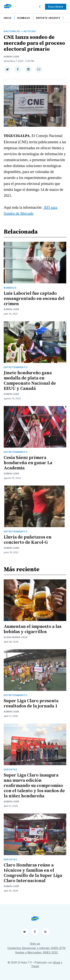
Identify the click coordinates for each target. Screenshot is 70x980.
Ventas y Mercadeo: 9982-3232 (36, 952)
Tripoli (35, 966)
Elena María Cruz (16, 637)
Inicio (8, 18)
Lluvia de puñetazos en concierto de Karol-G (28, 540)
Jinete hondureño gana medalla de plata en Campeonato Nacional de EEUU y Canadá (30, 381)
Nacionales (12, 31)
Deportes (10, 770)
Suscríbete (56, 7)
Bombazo (24, 18)
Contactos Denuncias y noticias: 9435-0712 (37, 948)
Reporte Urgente (48, 18)
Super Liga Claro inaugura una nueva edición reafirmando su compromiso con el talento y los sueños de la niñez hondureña (34, 786)
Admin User (11, 57)
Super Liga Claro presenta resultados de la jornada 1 (31, 704)
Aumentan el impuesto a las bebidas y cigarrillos (33, 629)
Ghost (57, 962)
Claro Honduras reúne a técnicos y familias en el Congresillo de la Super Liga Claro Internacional (33, 873)
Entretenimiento (16, 367)
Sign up (35, 943)
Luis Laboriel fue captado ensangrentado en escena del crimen (34, 299)
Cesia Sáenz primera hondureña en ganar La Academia (28, 463)
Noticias (30, 31)
